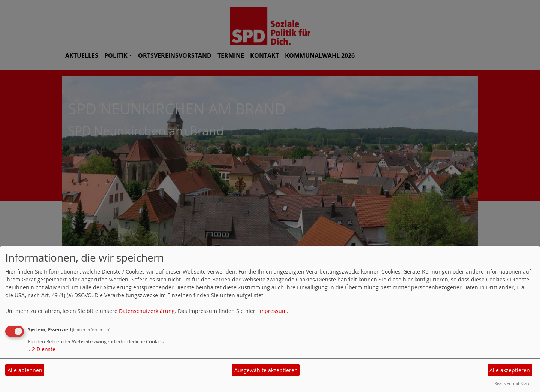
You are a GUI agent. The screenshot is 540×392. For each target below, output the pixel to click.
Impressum (273, 311)
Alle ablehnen (25, 370)
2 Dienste (42, 349)
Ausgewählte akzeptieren (266, 370)
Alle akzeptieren (510, 370)
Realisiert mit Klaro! (513, 383)
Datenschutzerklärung (147, 311)
